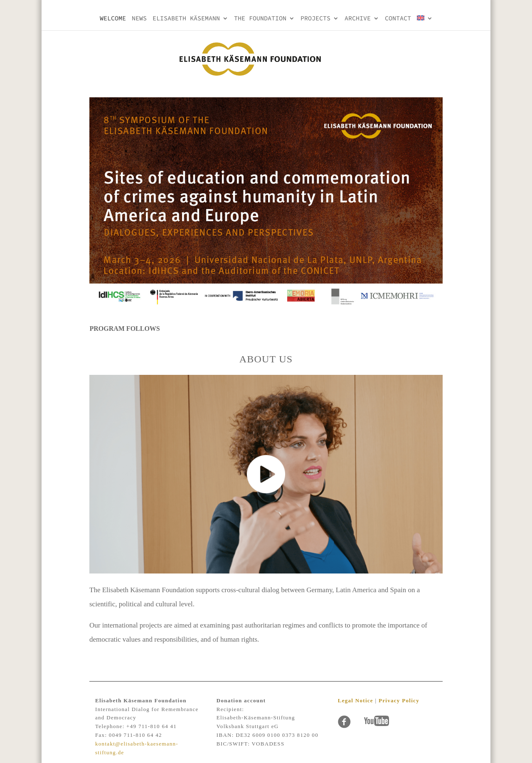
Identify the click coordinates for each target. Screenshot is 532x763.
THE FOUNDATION (260, 19)
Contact (398, 19)
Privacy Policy (399, 700)
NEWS (139, 19)
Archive (358, 19)
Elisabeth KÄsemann (186, 19)
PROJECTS (315, 19)
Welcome (113, 19)
